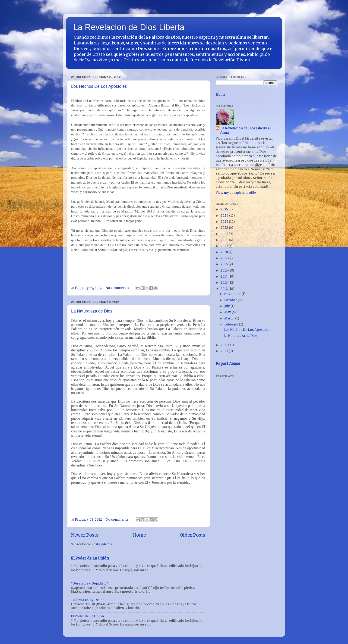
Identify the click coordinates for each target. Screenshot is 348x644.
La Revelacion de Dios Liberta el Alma (245, 131)
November (233, 294)
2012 (225, 289)
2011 (224, 345)
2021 (225, 234)
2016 (225, 264)
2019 (225, 246)
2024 (225, 216)
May (228, 312)
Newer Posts (85, 535)
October (231, 300)
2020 (225, 240)
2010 (225, 351)
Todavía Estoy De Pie (88, 600)
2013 (225, 283)
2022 (225, 228)
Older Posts (193, 535)
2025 (225, 209)
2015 (224, 270)
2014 (225, 277)
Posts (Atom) (101, 544)
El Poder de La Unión (90, 558)
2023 (225, 222)
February (232, 324)
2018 (225, 252)
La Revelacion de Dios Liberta (129, 27)
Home (139, 535)
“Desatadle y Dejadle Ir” (90, 583)
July (227, 306)
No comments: (118, 288)
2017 (224, 258)
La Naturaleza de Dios (92, 311)
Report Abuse (228, 363)
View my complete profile (236, 193)
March (230, 318)
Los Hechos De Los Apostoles (99, 86)
